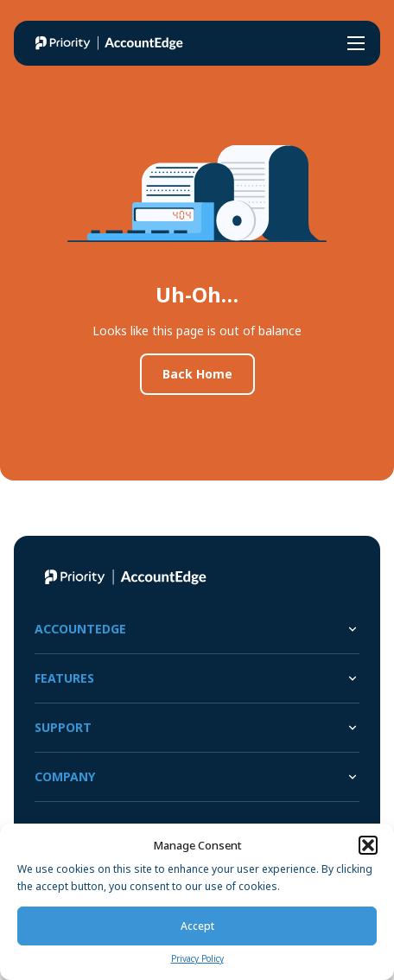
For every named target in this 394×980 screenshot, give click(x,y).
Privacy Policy (197, 958)
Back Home (197, 374)
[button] (368, 845)
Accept (197, 926)
